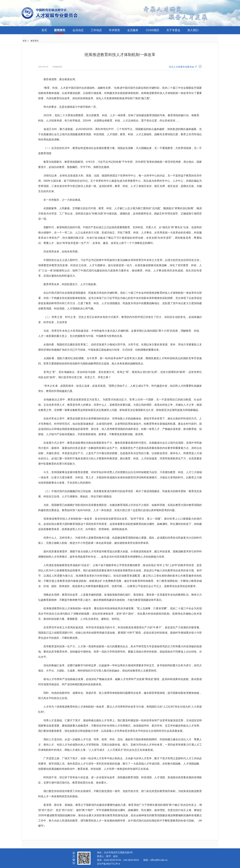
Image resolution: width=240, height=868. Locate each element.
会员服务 (133, 30)
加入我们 (193, 30)
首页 (44, 30)
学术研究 (114, 30)
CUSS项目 (153, 30)
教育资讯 (35, 41)
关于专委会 (173, 30)
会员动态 (78, 30)
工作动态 (96, 30)
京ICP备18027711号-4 (109, 864)
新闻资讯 (60, 30)
